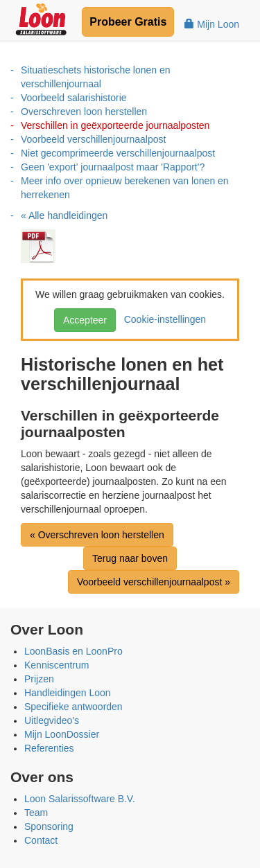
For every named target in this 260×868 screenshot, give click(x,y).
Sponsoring (49, 826)
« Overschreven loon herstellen (97, 535)
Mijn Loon (212, 24)
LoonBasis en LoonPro (73, 651)
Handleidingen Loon (68, 693)
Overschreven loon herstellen (84, 112)
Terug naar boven (130, 558)
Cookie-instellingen (162, 319)
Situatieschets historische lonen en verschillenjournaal (96, 77)
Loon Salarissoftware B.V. (80, 799)
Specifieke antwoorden (73, 707)
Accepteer (85, 320)
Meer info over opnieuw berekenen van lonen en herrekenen (125, 188)
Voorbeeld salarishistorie (74, 98)
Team (36, 813)
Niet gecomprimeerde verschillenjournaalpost (118, 153)
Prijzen (39, 679)
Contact (41, 840)
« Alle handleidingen (64, 215)
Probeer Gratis (128, 22)
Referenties (49, 748)
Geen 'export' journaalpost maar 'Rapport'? (113, 167)
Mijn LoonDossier (62, 734)
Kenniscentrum (57, 665)
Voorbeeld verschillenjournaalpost (93, 139)
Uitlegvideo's (52, 720)
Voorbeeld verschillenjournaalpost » (154, 582)
